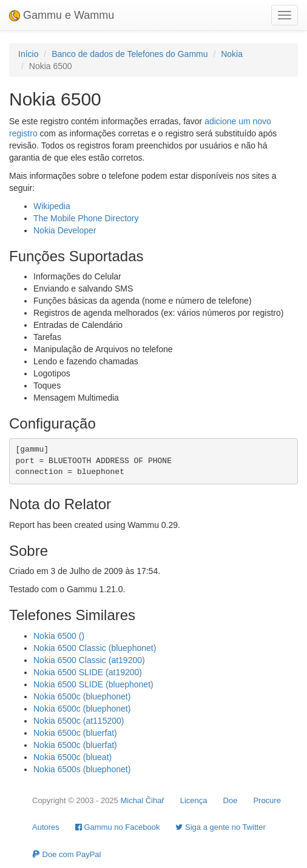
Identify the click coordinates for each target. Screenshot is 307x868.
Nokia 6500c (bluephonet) (82, 696)
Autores (46, 827)
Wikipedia (52, 206)
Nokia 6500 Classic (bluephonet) (95, 648)
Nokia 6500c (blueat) (73, 757)
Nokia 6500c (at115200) (79, 721)
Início (28, 54)
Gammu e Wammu (62, 15)
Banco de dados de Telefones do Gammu (130, 54)
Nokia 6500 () (59, 636)
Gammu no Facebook (118, 827)
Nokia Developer (65, 230)
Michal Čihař (142, 800)
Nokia (232, 54)
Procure (267, 800)
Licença (194, 800)
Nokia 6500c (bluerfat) (75, 733)
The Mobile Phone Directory (86, 218)
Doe (231, 800)
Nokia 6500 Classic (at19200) (89, 660)
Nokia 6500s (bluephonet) (82, 769)
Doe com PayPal (66, 854)
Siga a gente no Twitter (220, 827)
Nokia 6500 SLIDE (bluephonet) (93, 684)
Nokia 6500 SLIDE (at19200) (88, 672)
